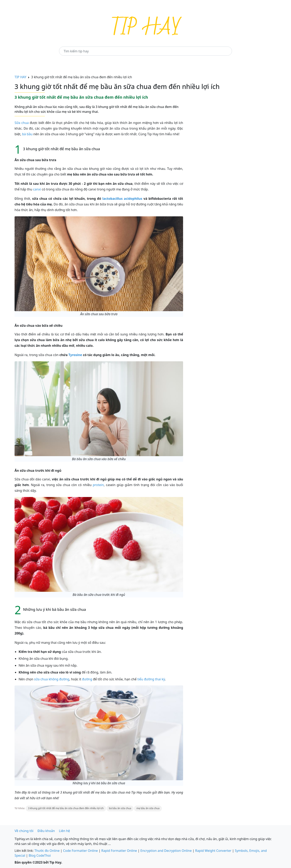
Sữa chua (22, 123)
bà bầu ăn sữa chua (120, 808)
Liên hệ (65, 831)
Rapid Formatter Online (119, 851)
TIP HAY (20, 77)
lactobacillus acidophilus (122, 199)
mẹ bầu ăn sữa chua (148, 808)
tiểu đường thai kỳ (151, 679)
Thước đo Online (47, 851)
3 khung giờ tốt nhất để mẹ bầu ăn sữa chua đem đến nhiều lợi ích (66, 808)
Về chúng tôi (24, 831)
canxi (37, 189)
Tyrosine (75, 355)
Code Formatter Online (80, 851)
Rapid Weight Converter (213, 851)
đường (87, 679)
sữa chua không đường (52, 679)
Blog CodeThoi (40, 855)
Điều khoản (46, 831)
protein (98, 485)
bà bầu (27, 134)
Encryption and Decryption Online (166, 851)
